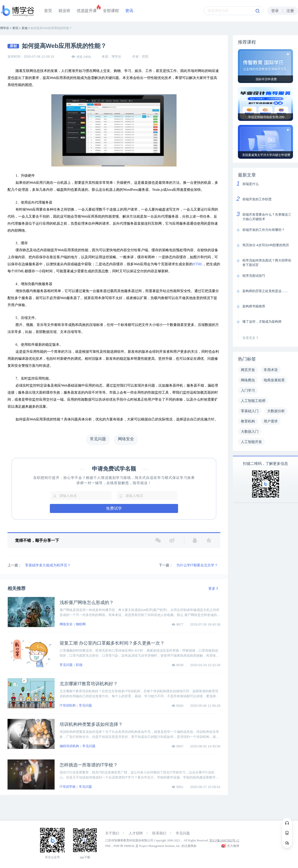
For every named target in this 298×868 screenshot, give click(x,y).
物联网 (81, 624)
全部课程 (111, 11)
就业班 (64, 11)
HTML (198, 264)
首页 (48, 11)
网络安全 (66, 624)
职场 (79, 665)
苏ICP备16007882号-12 (224, 840)
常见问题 (66, 665)
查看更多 (251, 338)
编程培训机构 (69, 746)
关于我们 (112, 833)
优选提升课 (87, 11)
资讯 (129, 11)
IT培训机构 (68, 705)
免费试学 (114, 508)
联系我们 (159, 833)
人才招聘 (136, 833)
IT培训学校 (68, 787)
